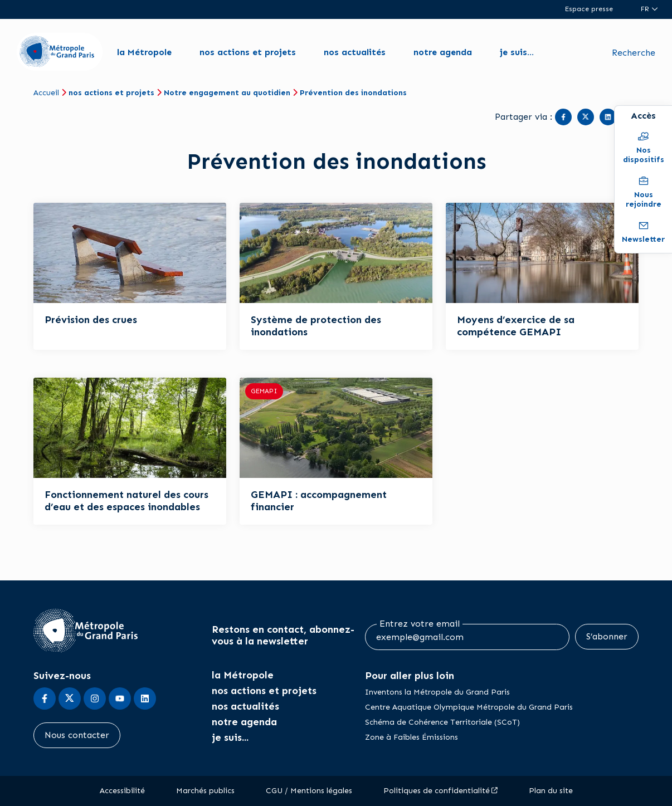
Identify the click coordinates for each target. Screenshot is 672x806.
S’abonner (607, 636)
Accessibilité (122, 791)
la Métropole (144, 52)
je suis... (517, 52)
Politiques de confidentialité (437, 791)
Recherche (634, 53)
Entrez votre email (420, 624)
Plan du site (551, 791)
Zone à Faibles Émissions (412, 737)
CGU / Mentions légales (309, 791)
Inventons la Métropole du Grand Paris (437, 692)
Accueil (46, 93)
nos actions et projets (248, 52)
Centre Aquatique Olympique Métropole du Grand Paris (469, 707)
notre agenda (443, 52)
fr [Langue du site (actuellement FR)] (646, 9)
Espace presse (589, 9)
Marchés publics (205, 791)
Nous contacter (77, 735)
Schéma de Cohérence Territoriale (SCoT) (442, 722)
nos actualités (355, 52)
